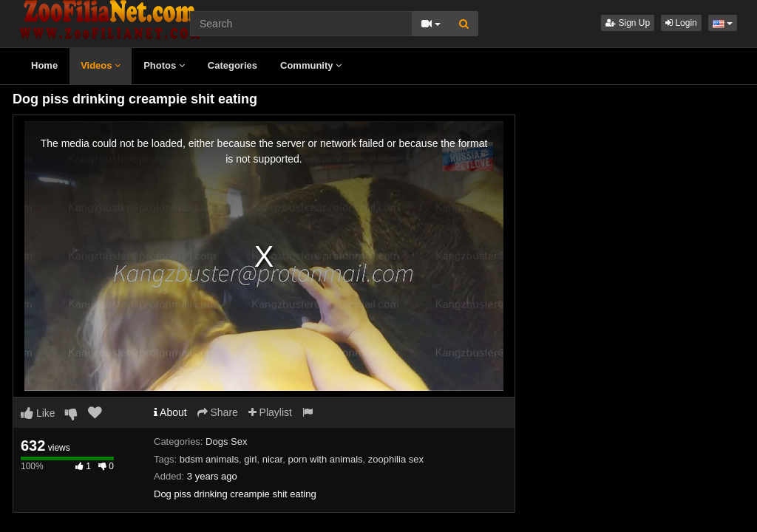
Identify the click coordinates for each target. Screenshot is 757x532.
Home (44, 65)
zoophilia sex (396, 459)
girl (250, 459)
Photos (164, 65)
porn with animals (325, 459)
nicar (272, 459)
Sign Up (628, 23)
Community (311, 65)
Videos (101, 65)
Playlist (270, 412)
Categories (232, 65)
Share (218, 412)
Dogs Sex (226, 441)
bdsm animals (209, 459)
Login (681, 23)
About (170, 412)
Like (38, 413)
